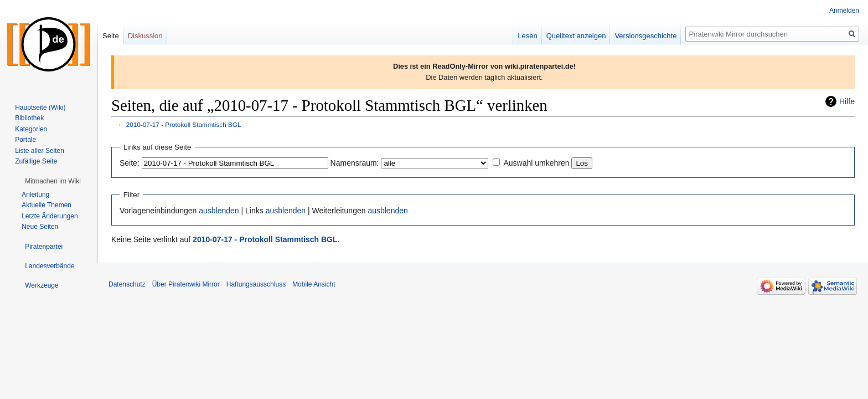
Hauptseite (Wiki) (40, 108)
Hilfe (847, 101)
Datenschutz (127, 284)
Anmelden (844, 11)
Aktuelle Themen (46, 205)
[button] (53, 181)
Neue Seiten (40, 227)
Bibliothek (29, 118)
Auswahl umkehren (536, 163)
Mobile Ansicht (314, 284)
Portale (25, 140)
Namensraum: (355, 163)
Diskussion (145, 36)
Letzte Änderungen (50, 216)
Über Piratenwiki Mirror (186, 284)
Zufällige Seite (36, 161)
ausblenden (219, 211)
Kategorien (31, 129)
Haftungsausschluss (256, 284)
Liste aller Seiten (40, 151)
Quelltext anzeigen (576, 36)
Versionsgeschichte (645, 36)
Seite (111, 36)
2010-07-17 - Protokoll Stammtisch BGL (184, 124)
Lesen (527, 36)
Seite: (130, 163)
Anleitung (35, 195)
